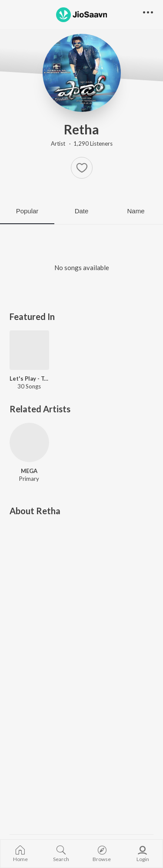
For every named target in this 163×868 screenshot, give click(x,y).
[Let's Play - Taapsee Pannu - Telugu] (29, 350)
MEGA (29, 471)
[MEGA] (29, 442)
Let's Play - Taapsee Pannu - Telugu (29, 379)
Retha (81, 129)
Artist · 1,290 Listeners (82, 144)
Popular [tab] (27, 211)
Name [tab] (136, 211)
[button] (82, 168)
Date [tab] (82, 211)
